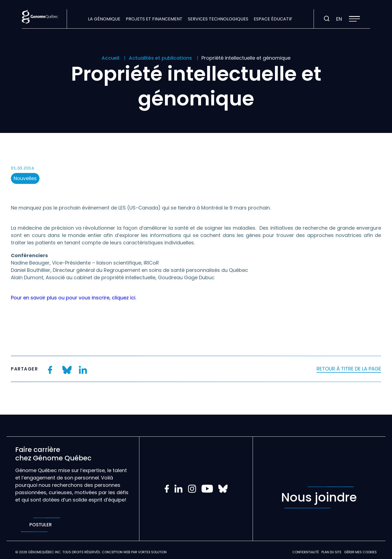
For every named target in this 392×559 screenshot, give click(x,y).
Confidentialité (306, 552)
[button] (354, 19)
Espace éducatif (273, 19)
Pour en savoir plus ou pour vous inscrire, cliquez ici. (73, 298)
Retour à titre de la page (349, 369)
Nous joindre (319, 497)
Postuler (40, 525)
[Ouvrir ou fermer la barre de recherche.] (327, 19)
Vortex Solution (152, 552)
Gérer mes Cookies (360, 552)
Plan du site (331, 552)
